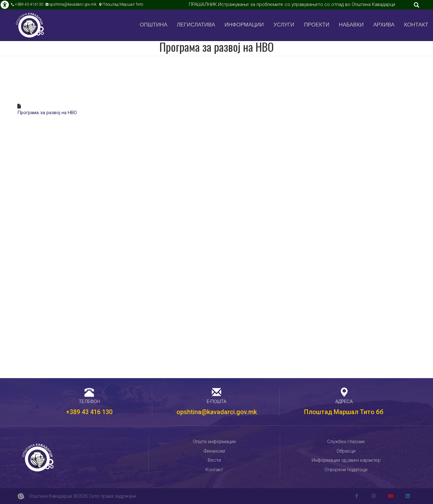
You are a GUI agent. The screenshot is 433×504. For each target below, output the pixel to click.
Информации (244, 25)
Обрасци (346, 451)
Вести (214, 460)
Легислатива (196, 25)
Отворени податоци (346, 470)
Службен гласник (346, 442)
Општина (154, 25)
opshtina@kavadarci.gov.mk (73, 4)
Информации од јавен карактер (346, 460)
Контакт (416, 25)
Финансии (214, 451)
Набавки (351, 25)
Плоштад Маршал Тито (123, 4)
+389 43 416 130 (89, 412)
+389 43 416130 (29, 4)
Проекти (317, 25)
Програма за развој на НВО (47, 113)
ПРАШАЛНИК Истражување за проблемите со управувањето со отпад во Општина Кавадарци (292, 4)
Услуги (284, 25)
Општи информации (214, 442)
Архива (384, 25)
